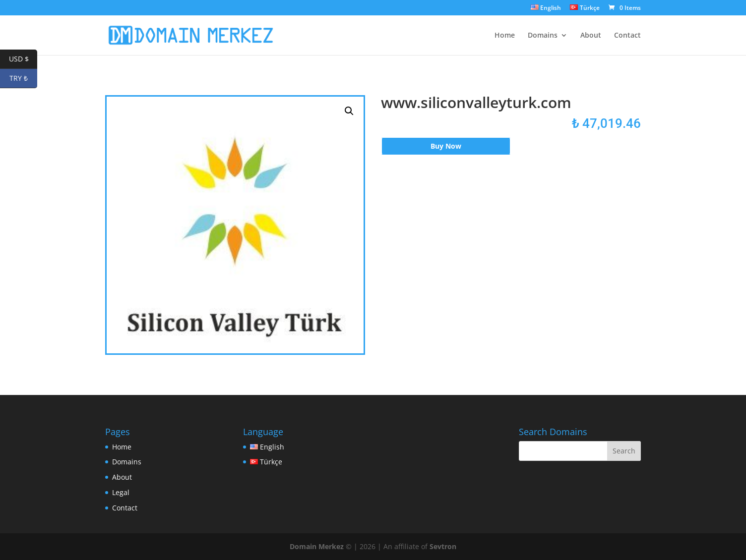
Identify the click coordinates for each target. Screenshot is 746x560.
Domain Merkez (317, 546)
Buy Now (446, 146)
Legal (121, 492)
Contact (627, 36)
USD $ (23, 59)
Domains (543, 36)
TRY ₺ (23, 79)
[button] (349, 111)
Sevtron (443, 546)
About (591, 36)
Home (505, 36)
